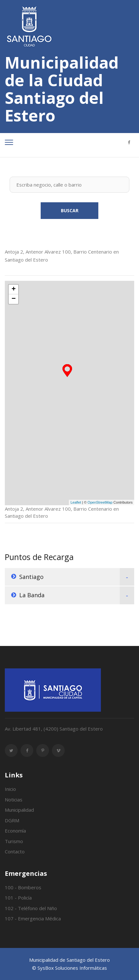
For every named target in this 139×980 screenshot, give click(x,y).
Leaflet (76, 502)
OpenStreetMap (100, 502)
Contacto (15, 851)
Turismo (14, 841)
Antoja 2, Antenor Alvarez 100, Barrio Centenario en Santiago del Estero (62, 256)
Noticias (14, 800)
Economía (15, 831)
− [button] (14, 299)
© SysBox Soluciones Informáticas (69, 968)
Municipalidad (19, 810)
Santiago (31, 577)
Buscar (70, 210)
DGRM (12, 820)
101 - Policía (18, 898)
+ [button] (14, 289)
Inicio (10, 789)
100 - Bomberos (23, 887)
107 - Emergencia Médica (33, 918)
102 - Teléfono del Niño (31, 908)
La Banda (32, 595)
